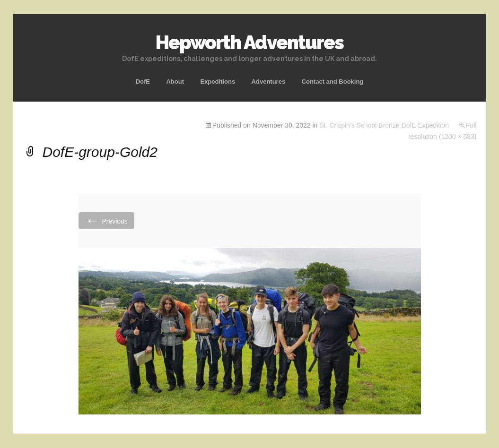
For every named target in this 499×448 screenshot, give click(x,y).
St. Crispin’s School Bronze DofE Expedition (384, 125)
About (175, 82)
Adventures (269, 82)
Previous (106, 220)
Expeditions (218, 82)
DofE (143, 82)
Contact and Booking (333, 82)
